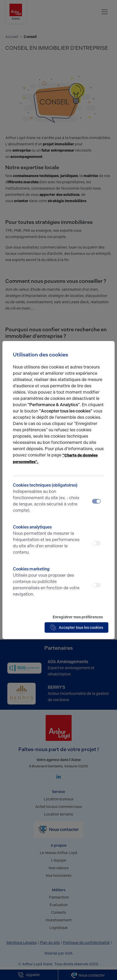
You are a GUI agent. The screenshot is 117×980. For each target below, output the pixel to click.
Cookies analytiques (47, 540)
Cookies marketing (47, 582)
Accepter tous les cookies (76, 627)
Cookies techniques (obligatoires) (47, 498)
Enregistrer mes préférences (78, 617)
